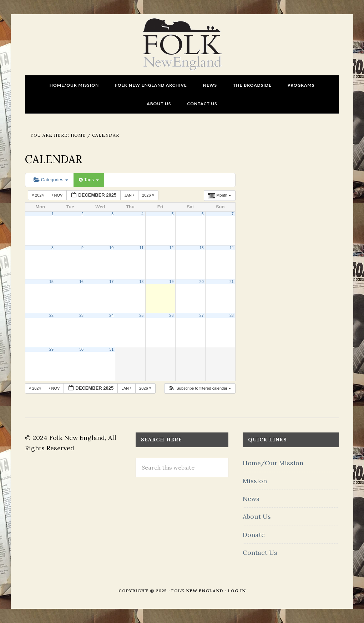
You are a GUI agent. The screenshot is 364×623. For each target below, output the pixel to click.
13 (202, 248)
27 (202, 315)
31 (111, 349)
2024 (38, 195)
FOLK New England (182, 45)
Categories (51, 180)
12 (172, 248)
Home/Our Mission (273, 463)
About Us (257, 516)
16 (81, 282)
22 (51, 315)
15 (51, 282)
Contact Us (260, 553)
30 (81, 349)
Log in (237, 591)
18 (141, 282)
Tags (89, 180)
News (251, 499)
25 (141, 315)
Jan (130, 195)
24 (111, 315)
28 (232, 315)
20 (202, 282)
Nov (58, 195)
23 (81, 315)
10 (111, 248)
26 (172, 315)
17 (111, 282)
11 (141, 248)
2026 (149, 195)
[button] (200, 388)
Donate (254, 535)
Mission (255, 481)
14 (232, 248)
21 (232, 282)
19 (172, 282)
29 (51, 349)
